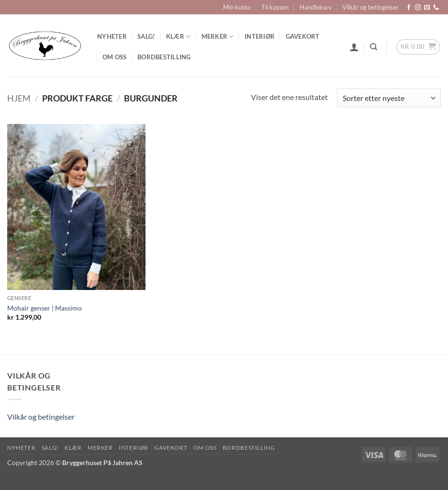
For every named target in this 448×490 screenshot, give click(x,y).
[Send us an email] (427, 8)
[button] (354, 47)
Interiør (260, 36)
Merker (218, 37)
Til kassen (275, 7)
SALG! (146, 36)
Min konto (237, 7)
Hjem (19, 98)
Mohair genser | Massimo (45, 308)
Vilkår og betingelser (370, 7)
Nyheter (112, 36)
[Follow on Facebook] (409, 8)
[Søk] (374, 47)
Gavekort (303, 36)
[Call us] (436, 8)
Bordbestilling (164, 57)
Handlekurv (316, 7)
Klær (178, 37)
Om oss (115, 57)
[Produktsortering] (389, 98)
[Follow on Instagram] (418, 8)
